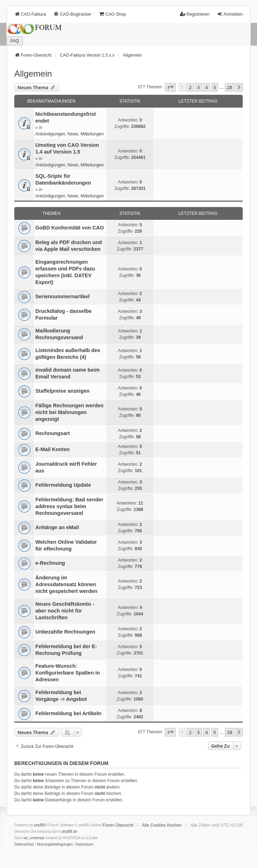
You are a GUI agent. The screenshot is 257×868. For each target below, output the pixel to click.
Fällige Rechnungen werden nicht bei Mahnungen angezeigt (69, 412)
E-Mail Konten (52, 449)
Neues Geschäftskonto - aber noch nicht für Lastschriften (65, 611)
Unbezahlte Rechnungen (65, 632)
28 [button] (230, 87)
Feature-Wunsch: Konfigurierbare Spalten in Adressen (68, 673)
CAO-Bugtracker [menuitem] (72, 14)
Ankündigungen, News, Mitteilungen (69, 134)
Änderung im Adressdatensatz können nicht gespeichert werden (66, 584)
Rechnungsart (53, 433)
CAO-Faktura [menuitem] (30, 14)
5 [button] (215, 87)
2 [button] (190, 87)
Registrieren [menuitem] (195, 14)
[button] (170, 87)
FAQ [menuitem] (15, 41)
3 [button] (198, 87)
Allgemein (33, 74)
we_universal (34, 838)
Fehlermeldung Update (63, 485)
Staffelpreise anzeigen (62, 391)
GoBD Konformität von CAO (70, 228)
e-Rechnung (50, 563)
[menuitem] (24, 844)
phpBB (40, 825)
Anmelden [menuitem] (230, 14)
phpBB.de (69, 831)
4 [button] (206, 87)
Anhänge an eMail (57, 527)
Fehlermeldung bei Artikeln (68, 713)
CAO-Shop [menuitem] (112, 14)
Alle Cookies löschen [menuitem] (162, 825)
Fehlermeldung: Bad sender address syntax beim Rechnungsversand (69, 506)
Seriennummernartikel (62, 296)
